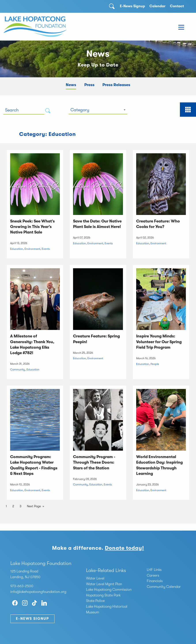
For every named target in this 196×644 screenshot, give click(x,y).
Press (89, 85)
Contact (177, 6)
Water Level (95, 578)
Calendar (157, 6)
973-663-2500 (22, 586)
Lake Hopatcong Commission (109, 590)
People (155, 364)
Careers (153, 576)
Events (46, 249)
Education (17, 249)
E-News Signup (132, 6)
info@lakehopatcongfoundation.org (38, 592)
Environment (32, 249)
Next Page (34, 506)
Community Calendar (164, 587)
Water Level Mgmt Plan (104, 584)
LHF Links (154, 570)
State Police (95, 601)
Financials (155, 581)
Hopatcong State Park (103, 595)
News (71, 85)
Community (18, 369)
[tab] (172, 110)
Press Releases (116, 85)
